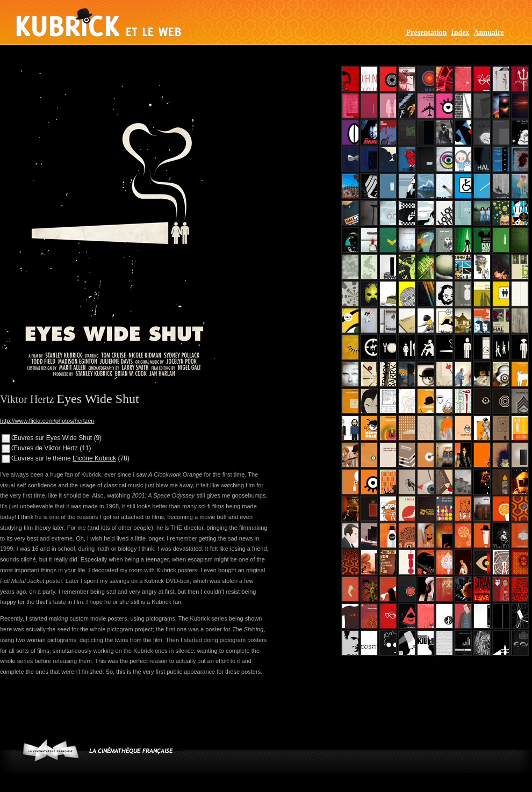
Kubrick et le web (99, 22)
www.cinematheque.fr (51, 750)
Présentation (426, 33)
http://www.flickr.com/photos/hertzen (47, 421)
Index (460, 33)
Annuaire (489, 33)
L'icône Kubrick (94, 458)
